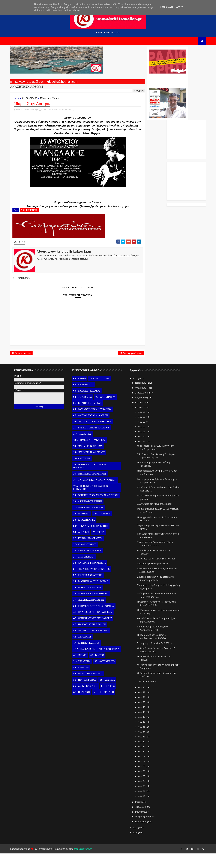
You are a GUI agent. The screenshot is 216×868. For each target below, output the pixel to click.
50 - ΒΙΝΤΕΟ (101, 670)
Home (21, 101)
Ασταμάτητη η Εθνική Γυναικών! (157, 578)
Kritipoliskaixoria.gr (87, 863)
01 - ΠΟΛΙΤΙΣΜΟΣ (34, 101)
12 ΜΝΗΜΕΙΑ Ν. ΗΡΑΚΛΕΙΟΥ (93, 454)
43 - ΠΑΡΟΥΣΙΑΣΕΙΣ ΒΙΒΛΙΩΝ (94, 639)
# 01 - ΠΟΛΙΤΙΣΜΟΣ (33, 221)
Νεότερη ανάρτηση (25, 366)
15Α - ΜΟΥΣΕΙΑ (86, 473)
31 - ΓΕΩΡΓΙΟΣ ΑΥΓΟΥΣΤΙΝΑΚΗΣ (95, 583)
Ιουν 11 (146, 761)
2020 (139, 847)
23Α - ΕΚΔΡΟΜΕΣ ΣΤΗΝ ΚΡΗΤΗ (95, 540)
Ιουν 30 (146, 426)
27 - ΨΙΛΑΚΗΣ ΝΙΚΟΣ (89, 559)
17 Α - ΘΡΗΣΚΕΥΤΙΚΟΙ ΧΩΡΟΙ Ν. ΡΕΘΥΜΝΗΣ (95, 502)
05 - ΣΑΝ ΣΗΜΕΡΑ (109, 411)
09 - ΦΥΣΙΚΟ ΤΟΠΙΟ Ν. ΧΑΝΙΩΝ (95, 430)
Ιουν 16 (146, 736)
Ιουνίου (143, 422)
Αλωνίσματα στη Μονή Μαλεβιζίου (158, 518)
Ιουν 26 (146, 446)
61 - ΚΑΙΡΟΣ (112, 700)
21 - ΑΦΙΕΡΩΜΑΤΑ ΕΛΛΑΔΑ (93, 522)
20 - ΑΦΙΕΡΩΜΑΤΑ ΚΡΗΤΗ (92, 516)
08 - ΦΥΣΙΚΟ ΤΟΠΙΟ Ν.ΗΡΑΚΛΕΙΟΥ (96, 424)
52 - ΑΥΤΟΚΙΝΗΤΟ (109, 676)
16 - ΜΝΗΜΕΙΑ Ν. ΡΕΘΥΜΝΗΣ (94, 488)
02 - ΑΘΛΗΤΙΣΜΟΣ (87, 399)
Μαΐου (143, 816)
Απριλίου (144, 821)
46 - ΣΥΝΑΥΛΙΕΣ (86, 651)
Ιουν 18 (146, 726)
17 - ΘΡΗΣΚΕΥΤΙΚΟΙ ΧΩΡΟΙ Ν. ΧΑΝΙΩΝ (99, 494)
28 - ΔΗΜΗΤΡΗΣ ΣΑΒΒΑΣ (91, 565)
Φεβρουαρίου (146, 831)
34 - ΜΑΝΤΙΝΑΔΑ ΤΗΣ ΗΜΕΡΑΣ (95, 596)
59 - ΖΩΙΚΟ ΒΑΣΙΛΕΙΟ (89, 700)
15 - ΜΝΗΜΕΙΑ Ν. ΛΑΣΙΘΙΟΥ (93, 467)
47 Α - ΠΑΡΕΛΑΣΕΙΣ (88, 663)
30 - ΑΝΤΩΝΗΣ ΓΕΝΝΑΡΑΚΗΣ (94, 577)
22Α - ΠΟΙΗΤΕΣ (106, 528)
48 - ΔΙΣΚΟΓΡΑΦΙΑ (113, 663)
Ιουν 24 (146, 456)
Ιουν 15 (146, 741)
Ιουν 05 (146, 790)
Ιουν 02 (146, 805)
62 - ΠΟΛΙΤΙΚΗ (85, 707)
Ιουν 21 (146, 712)
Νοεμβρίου (145, 397)
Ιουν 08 (146, 776)
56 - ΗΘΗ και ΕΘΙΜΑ (89, 694)
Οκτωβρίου (145, 402)
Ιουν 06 (146, 786)
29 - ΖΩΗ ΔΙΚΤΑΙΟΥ (88, 571)
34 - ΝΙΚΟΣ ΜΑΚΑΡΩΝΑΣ (91, 602)
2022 (139, 393)
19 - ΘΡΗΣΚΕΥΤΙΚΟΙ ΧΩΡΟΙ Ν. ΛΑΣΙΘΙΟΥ (100, 510)
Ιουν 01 (146, 810)
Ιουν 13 (146, 751)
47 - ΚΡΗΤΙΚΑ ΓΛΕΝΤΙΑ (90, 657)
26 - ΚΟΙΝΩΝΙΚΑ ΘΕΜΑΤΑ (92, 553)
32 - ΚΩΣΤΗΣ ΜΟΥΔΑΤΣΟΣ (92, 590)
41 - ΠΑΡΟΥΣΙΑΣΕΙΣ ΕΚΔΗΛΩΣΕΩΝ (97, 627)
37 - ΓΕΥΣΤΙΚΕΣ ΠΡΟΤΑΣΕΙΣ (93, 614)
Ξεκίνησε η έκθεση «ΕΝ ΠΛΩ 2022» (158, 658)
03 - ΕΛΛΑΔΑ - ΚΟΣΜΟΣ (91, 405)
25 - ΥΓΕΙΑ (103, 547)
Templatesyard (49, 863)
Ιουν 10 (146, 766)
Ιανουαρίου (145, 836)
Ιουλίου (143, 417)
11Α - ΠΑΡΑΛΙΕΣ (86, 448)
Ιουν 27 (146, 441)
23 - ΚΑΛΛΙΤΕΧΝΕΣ (88, 534)
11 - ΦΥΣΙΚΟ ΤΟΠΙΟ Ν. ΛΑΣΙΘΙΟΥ (95, 442)
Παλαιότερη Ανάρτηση (93, 366)
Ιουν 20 (146, 717)
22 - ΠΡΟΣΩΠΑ (85, 528)
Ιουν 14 (146, 746)
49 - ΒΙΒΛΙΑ (84, 670)
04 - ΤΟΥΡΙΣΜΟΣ (86, 411)
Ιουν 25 (146, 451)
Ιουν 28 (146, 436)
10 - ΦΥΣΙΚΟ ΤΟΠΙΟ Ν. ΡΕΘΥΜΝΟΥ (96, 436)
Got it (179, 7)
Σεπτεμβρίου (146, 407)
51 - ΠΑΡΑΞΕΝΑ (86, 676)
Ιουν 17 (146, 731)
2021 (139, 842)
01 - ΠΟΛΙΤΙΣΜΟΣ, (70, 113)
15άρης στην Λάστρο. (151, 696)
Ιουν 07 (146, 781)
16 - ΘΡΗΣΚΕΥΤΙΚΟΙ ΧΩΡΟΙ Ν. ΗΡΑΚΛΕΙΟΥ (94, 481)
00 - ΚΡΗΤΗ (84, 393)
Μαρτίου (144, 826)
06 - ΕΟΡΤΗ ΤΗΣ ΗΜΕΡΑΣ (91, 417)
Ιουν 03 (146, 800)
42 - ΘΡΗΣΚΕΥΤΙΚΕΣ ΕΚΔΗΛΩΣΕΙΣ (97, 633)
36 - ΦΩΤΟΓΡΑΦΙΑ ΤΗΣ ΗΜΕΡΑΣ (95, 608)
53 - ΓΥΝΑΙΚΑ (85, 682)
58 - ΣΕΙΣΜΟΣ (111, 694)
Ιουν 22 (146, 707)
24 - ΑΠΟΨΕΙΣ (85, 547)
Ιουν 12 (146, 756)
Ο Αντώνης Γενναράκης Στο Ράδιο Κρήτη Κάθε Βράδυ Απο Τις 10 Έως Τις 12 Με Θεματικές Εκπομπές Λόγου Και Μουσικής (129, 82)
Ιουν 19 (146, 721)
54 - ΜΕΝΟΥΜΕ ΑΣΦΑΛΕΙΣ (92, 688)
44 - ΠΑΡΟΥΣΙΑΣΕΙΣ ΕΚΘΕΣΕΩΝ (95, 645)
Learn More (167, 7)
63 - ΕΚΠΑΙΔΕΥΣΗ (108, 707)
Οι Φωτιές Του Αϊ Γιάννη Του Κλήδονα (160, 573)
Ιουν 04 (146, 795)
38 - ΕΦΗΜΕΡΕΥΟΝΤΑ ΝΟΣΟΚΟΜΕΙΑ (98, 620)
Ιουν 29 (146, 431)
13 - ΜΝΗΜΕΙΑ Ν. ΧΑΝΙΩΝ (92, 461)
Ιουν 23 (146, 702)
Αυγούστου (145, 412)
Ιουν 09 (146, 771)
